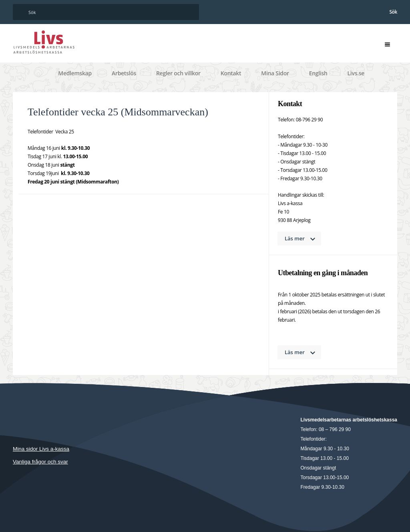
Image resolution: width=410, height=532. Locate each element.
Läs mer (295, 238)
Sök (393, 12)
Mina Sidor (275, 73)
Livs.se (356, 73)
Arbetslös (124, 73)
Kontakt (231, 73)
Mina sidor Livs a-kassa (41, 449)
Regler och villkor (178, 73)
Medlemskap (75, 73)
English (318, 73)
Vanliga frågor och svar (40, 462)
